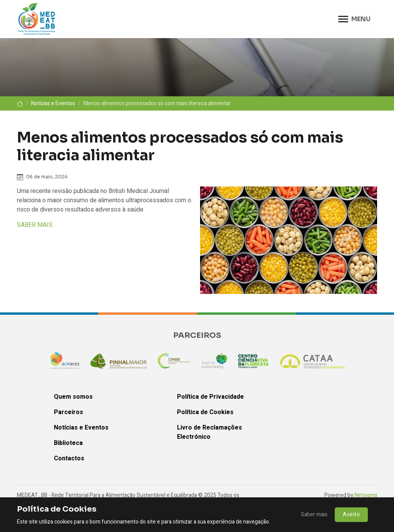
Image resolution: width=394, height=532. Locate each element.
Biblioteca (68, 443)
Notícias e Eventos (53, 103)
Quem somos (73, 397)
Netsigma (366, 495)
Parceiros (68, 412)
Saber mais (314, 514)
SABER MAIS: (35, 225)
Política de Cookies (205, 412)
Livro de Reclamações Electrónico (210, 432)
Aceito (351, 514)
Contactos (69, 458)
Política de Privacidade (210, 397)
